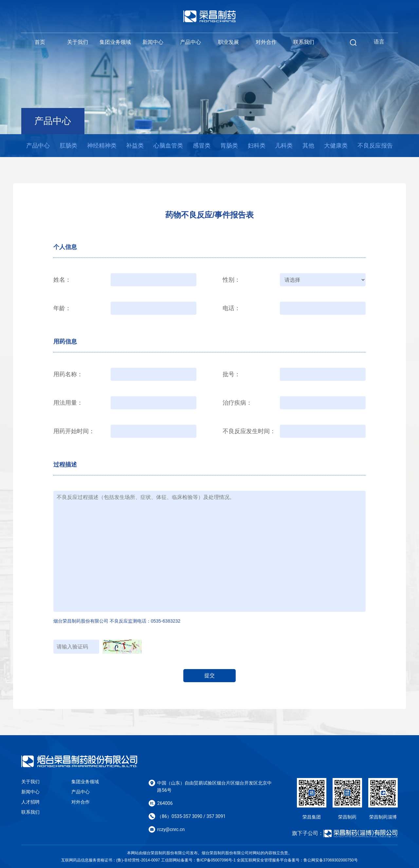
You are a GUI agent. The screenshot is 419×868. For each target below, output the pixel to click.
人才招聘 (30, 802)
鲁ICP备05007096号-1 (216, 860)
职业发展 (228, 42)
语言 (379, 42)
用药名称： (68, 374)
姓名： (62, 280)
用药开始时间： (74, 431)
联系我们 (304, 42)
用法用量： (68, 403)
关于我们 (78, 42)
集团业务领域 (115, 42)
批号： (231, 374)
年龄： (62, 308)
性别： (231, 280)
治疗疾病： (237, 403)
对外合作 (266, 42)
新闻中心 (153, 42)
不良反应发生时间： (249, 431)
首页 (40, 42)
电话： (231, 308)
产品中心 (191, 42)
